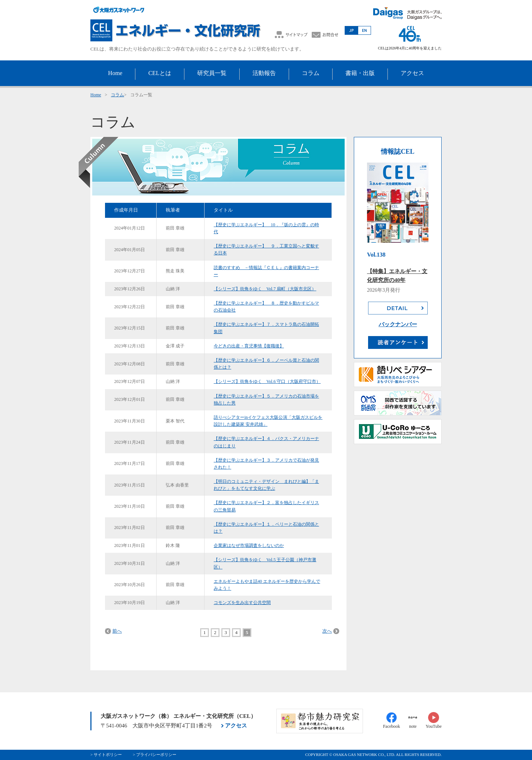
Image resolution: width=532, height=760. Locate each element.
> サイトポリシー (106, 755)
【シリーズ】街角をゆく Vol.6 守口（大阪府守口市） (267, 381)
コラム (117, 95)
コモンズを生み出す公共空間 (242, 603)
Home (96, 95)
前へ (117, 631)
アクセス (236, 726)
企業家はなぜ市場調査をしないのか (249, 545)
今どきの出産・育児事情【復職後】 (249, 346)
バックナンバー (398, 324)
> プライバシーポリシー (155, 755)
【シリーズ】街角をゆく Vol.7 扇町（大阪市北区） (265, 289)
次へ (327, 631)
